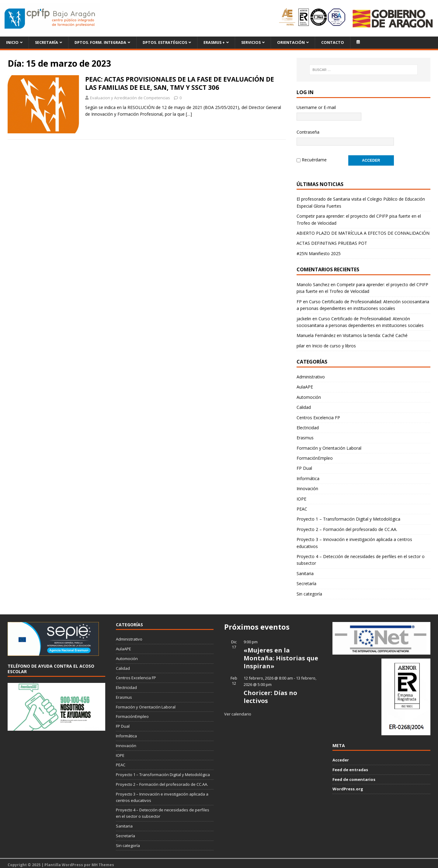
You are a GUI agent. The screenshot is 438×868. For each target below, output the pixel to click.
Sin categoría (309, 591)
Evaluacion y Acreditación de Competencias (130, 98)
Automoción (309, 394)
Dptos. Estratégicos (165, 42)
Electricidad (308, 425)
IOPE (301, 496)
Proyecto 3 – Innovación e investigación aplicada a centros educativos (354, 540)
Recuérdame (314, 158)
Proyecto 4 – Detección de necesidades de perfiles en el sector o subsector (361, 557)
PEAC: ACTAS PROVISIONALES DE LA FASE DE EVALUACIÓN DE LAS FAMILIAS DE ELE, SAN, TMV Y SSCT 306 (180, 83)
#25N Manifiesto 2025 (319, 250)
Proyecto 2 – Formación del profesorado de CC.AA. (347, 526)
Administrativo (311, 374)
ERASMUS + (214, 42)
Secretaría (47, 42)
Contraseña (308, 132)
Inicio (12, 42)
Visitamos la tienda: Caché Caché (375, 332)
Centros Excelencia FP (318, 415)
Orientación (291, 42)
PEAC (302, 506)
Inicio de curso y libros (334, 343)
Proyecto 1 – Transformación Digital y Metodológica (348, 516)
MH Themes (103, 862)
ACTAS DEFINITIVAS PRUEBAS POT (332, 240)
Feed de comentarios (354, 776)
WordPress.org (348, 786)
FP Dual (304, 465)
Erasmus (305, 435)
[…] (189, 114)
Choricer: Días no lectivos (270, 694)
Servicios (251, 42)
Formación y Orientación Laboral (329, 445)
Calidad (304, 404)
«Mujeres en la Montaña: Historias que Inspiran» (281, 655)
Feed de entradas (350, 767)
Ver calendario (238, 711)
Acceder (341, 757)
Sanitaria (305, 570)
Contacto (333, 42)
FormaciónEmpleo (315, 455)
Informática (308, 475)
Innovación (307, 485)
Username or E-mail (316, 107)
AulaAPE (305, 384)
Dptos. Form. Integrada (100, 42)
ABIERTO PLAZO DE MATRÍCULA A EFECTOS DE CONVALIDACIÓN (363, 230)
